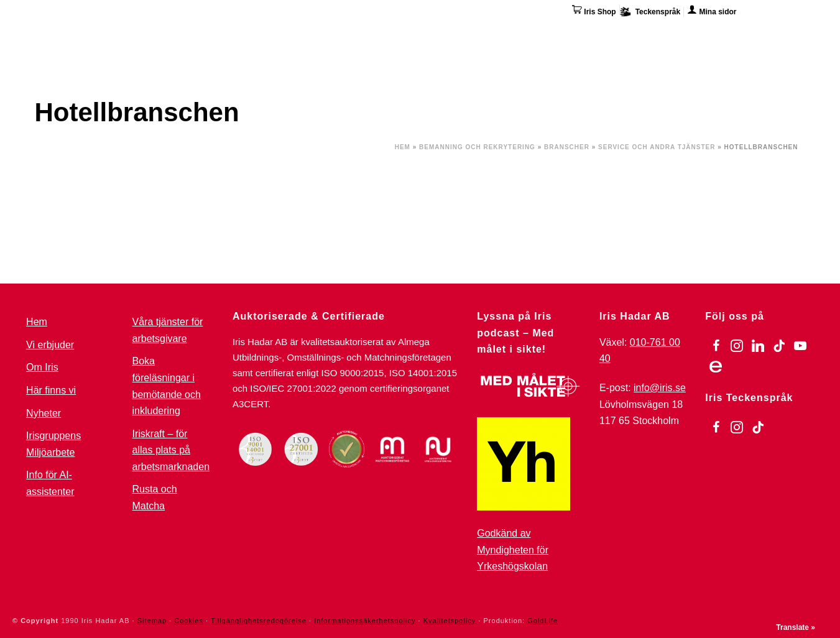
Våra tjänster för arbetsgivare (168, 330)
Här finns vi (703, 36)
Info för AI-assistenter (50, 483)
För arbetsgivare (393, 34)
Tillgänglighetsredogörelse (259, 621)
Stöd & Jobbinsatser (286, 34)
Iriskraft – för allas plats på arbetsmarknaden (171, 450)
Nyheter (44, 413)
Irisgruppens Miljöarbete (53, 444)
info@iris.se (660, 388)
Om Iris (642, 34)
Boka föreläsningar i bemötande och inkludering (167, 386)
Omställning (482, 34)
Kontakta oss (776, 34)
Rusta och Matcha (155, 497)
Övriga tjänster (567, 34)
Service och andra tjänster (657, 147)
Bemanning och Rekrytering (477, 147)
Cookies (189, 621)
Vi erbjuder (50, 345)
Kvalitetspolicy (450, 621)
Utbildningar (187, 34)
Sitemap (152, 621)
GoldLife (542, 621)
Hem (403, 147)
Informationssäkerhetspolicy (365, 621)
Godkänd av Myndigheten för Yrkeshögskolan (513, 550)
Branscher (567, 147)
